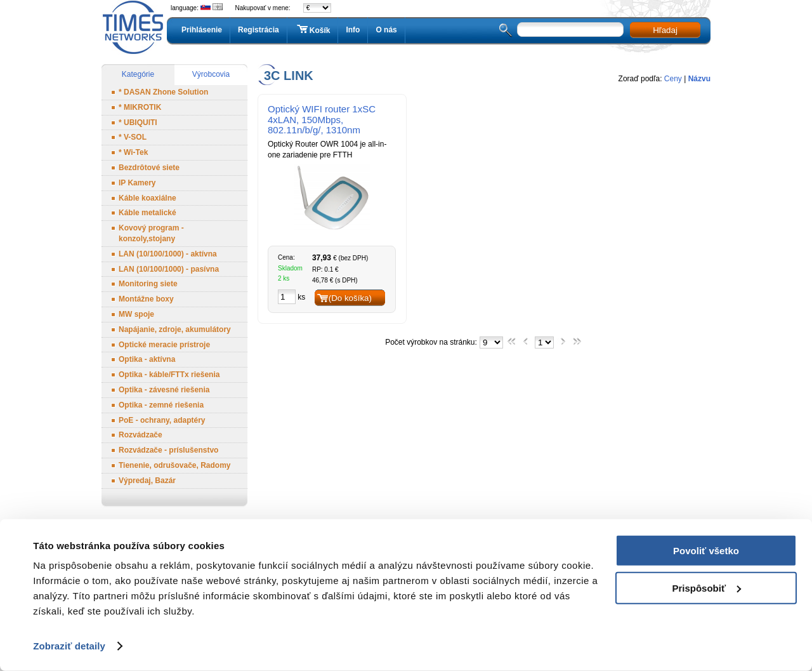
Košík (313, 30)
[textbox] (570, 30)
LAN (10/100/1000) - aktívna (168, 254)
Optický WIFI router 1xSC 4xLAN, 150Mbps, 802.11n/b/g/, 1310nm (322, 120)
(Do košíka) (350, 298)
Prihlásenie (202, 30)
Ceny (673, 79)
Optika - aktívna (147, 359)
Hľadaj (665, 30)
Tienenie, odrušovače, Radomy (175, 465)
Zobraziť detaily (69, 646)
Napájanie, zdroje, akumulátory (175, 329)
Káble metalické (147, 213)
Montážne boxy (146, 299)
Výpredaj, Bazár (147, 481)
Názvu (699, 79)
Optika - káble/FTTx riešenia (169, 375)
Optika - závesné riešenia (164, 390)
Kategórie (138, 74)
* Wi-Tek (133, 152)
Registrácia (259, 30)
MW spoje (136, 314)
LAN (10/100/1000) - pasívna (169, 269)
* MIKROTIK (140, 107)
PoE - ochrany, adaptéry (162, 420)
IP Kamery (137, 183)
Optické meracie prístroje (164, 345)
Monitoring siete (148, 284)
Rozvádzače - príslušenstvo (168, 450)
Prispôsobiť (706, 588)
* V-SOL (133, 137)
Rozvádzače (141, 435)
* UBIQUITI (138, 123)
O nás (386, 30)
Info (353, 30)
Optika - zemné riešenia (161, 405)
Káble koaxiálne (147, 198)
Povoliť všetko (706, 551)
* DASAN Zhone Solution (163, 92)
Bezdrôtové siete (149, 168)
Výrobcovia (211, 74)
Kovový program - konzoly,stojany (151, 233)
